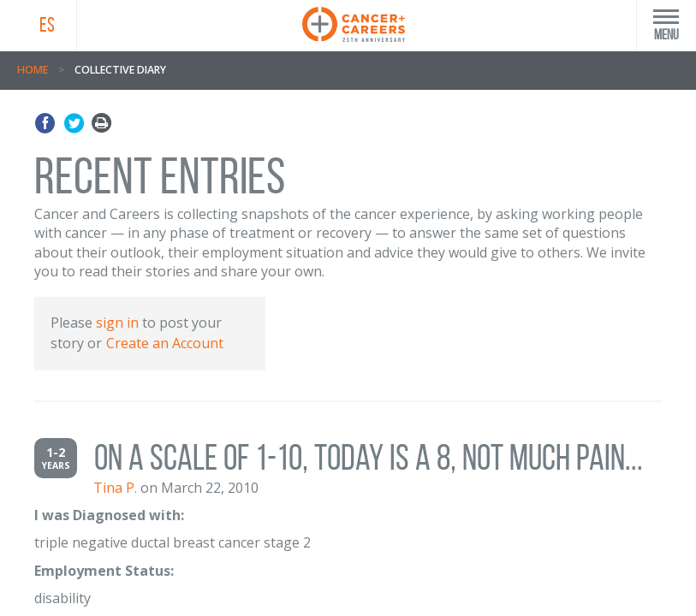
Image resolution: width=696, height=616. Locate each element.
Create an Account (165, 343)
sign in (117, 323)
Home (33, 70)
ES (47, 25)
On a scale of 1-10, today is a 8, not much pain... (369, 457)
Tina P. (115, 488)
